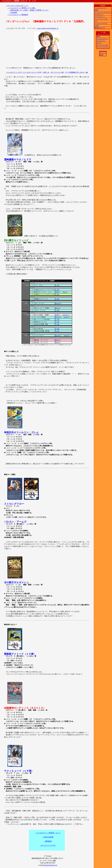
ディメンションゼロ (102, 45)
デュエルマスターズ (100, 8)
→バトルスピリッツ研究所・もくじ (48, 833)
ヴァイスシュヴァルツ (101, 23)
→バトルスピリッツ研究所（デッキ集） (22, 8)
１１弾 (57, 285)
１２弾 (57, 310)
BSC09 (57, 303)
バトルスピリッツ (100, 17)
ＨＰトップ (103, 53)
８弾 (57, 292)
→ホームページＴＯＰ (48, 845)
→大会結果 (13, 12)
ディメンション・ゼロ (101, 19)
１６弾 (57, 290)
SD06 (57, 340)
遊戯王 (96, 10)
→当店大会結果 (48, 837)
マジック (99, 43)
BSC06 (65, 315)
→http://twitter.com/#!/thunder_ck (47, 28)
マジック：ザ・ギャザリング (103, 12)
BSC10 (65, 292)
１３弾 (57, 331)
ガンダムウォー (99, 14)
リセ (96, 21)
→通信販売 (48, 841)
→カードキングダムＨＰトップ (17, 6)
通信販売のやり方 (100, 28)
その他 (96, 25)
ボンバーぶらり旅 (57, 72)
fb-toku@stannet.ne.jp (50, 865)
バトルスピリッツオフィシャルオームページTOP (24, 72)
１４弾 (57, 320)
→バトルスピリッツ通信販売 (18, 15)
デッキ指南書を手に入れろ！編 (76, 72)
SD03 (57, 308)
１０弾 (57, 322)
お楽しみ (46, 72)
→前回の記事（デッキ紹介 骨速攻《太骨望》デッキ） (29, 10)
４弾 (57, 315)
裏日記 (102, 55)
